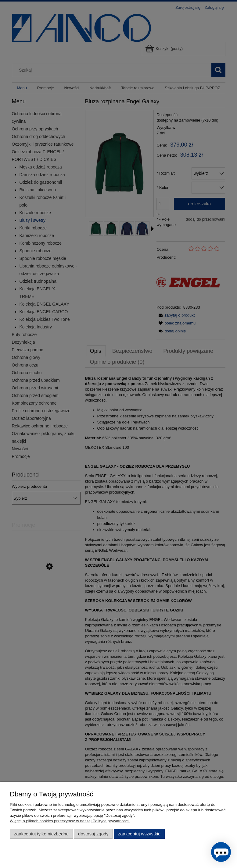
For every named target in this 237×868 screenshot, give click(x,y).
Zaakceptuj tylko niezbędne (41, 834)
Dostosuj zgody (93, 834)
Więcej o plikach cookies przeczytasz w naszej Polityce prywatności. (70, 821)
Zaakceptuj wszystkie (139, 834)
